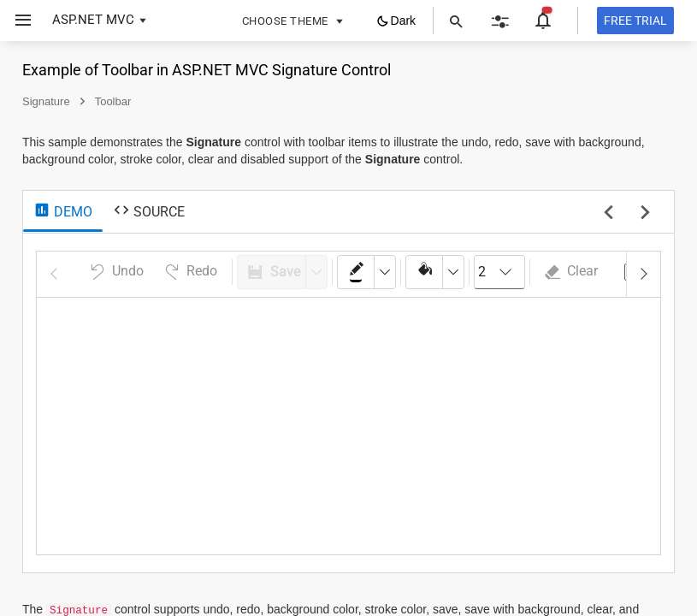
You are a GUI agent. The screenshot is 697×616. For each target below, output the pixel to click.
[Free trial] (635, 21)
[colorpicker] (356, 272)
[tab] (63, 212)
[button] (17, 21)
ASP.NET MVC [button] (93, 20)
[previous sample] (608, 214)
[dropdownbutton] (385, 272)
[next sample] (645, 214)
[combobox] (499, 272)
